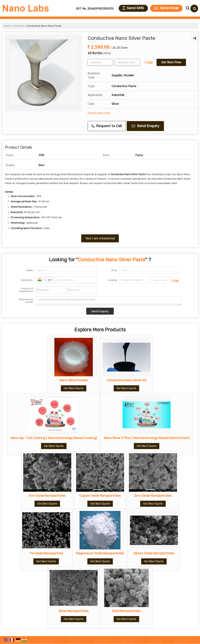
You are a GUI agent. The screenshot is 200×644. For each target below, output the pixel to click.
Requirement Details (26, 301)
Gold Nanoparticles (126, 611)
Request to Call (107, 126)
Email (114, 270)
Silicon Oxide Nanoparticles (154, 553)
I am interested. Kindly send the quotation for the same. (108, 301)
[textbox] (127, 62)
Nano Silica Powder (74, 380)
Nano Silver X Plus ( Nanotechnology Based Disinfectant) (147, 438)
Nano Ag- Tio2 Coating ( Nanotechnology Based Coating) (54, 438)
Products (19, 26)
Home (7, 26)
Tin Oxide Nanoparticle (46, 553)
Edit (149, 62)
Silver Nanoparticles (74, 611)
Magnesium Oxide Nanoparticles (100, 553)
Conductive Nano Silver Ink (127, 380)
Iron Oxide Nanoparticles (47, 496)
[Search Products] (187, 8)
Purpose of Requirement (26, 290)
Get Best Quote (74, 388)
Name (30, 270)
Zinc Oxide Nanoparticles (153, 496)
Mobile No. (27, 280)
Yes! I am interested (100, 238)
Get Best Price (171, 62)
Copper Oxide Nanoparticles (100, 496)
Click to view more (99, 113)
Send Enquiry (145, 126)
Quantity (113, 280)
